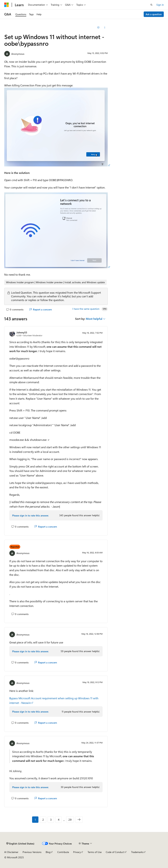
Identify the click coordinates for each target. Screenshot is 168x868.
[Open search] (151, 5)
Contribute (63, 852)
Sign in (160, 5)
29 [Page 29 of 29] (70, 820)
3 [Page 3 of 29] (51, 820)
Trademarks (137, 852)
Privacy (77, 852)
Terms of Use (95, 852)
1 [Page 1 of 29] (35, 820)
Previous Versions (32, 852)
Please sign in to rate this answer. (30, 515)
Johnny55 (22, 332)
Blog (48, 852)
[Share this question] (105, 28)
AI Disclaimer (11, 852)
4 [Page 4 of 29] (59, 820)
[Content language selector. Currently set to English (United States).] (20, 843)
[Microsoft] (7, 5)
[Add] (98, 28)
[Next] (79, 820)
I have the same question (86, 309)
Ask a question (154, 14)
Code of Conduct (115, 852)
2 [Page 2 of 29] (43, 820)
